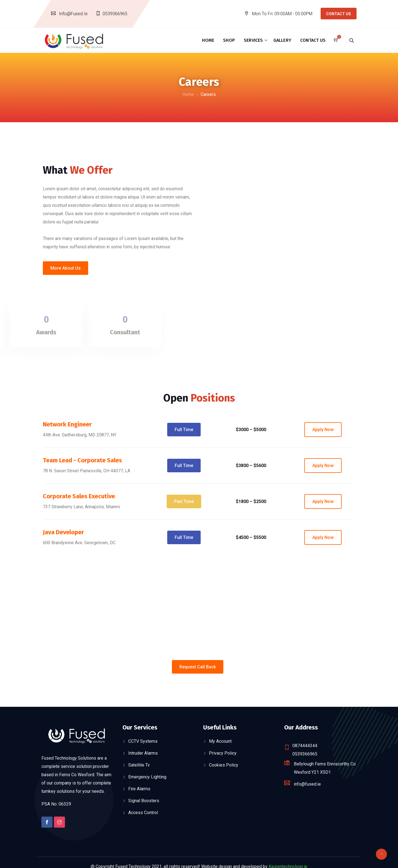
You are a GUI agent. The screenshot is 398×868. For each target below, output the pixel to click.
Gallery (282, 40)
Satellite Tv (139, 765)
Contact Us (339, 14)
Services (253, 40)
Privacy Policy (223, 753)
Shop (229, 40)
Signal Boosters (144, 801)
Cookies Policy (224, 765)
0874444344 (305, 746)
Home (208, 40)
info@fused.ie (73, 14)
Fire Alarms (139, 789)
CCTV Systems (143, 741)
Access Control (143, 813)
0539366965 (115, 14)
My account (220, 741)
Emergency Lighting (147, 777)
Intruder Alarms (143, 753)
